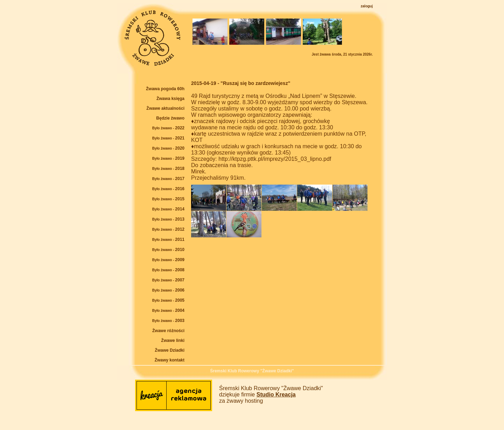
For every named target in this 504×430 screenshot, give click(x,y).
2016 (168, 189)
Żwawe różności (168, 331)
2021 (168, 138)
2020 (168, 148)
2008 (168, 270)
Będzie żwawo (170, 118)
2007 (168, 280)
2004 (168, 310)
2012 (168, 229)
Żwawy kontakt (170, 360)
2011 (168, 239)
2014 (168, 209)
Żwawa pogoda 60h (165, 89)
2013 (168, 219)
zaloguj (367, 6)
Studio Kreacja (276, 395)
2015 (168, 199)
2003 (168, 321)
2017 (168, 179)
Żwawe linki (173, 341)
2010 (168, 250)
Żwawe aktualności (165, 108)
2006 (168, 290)
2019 (168, 158)
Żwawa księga (170, 99)
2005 (168, 300)
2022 (168, 128)
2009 (168, 260)
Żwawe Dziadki (170, 350)
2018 (168, 169)
